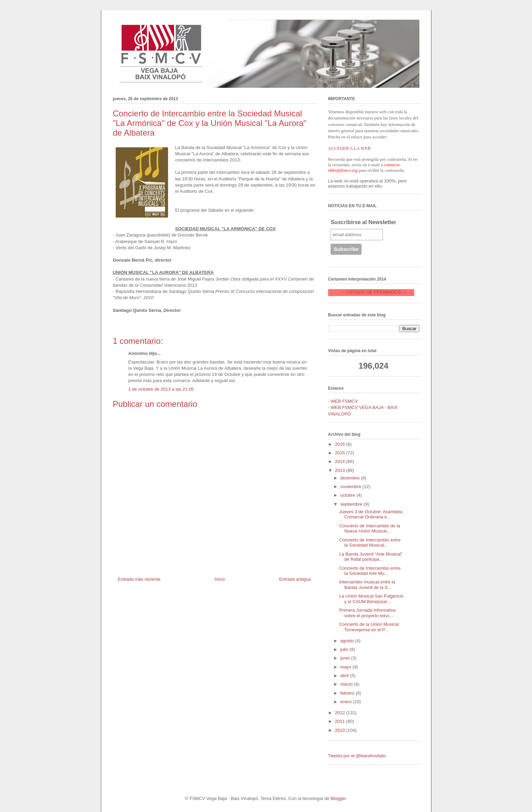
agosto (348, 641)
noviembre (351, 487)
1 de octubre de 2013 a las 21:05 (161, 389)
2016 (341, 444)
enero (347, 702)
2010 (341, 730)
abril (345, 676)
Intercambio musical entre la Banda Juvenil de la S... (367, 585)
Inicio (220, 579)
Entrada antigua (295, 579)
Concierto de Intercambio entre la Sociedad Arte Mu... (370, 571)
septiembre (352, 504)
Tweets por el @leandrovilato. (358, 756)
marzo (347, 684)
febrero (348, 693)
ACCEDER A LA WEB (350, 148)
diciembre (351, 478)
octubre (348, 495)
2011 (341, 721)
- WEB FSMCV (343, 401)
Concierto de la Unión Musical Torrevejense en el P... (369, 627)
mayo (346, 667)
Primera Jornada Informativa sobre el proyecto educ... (367, 613)
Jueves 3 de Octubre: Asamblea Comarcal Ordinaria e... (371, 514)
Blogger (338, 798)
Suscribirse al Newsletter (363, 222)
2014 (341, 461)
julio (345, 649)
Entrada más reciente (139, 579)
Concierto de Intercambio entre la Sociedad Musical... (370, 543)
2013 (341, 470)
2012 (341, 713)
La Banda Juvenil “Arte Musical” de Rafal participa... (371, 557)
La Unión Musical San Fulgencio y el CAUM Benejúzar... (371, 599)
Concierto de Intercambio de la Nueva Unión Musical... (370, 529)
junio (346, 658)
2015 (341, 453)
